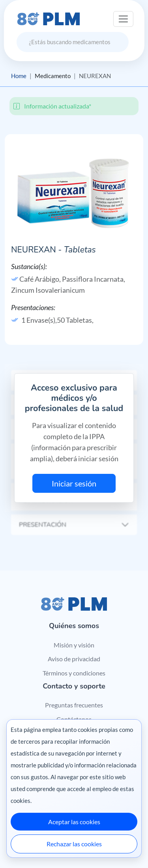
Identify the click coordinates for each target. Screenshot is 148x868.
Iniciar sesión (74, 483)
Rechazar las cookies (74, 844)
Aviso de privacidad (74, 659)
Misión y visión (74, 645)
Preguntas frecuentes (74, 705)
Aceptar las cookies (74, 822)
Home (19, 76)
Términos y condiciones (74, 673)
